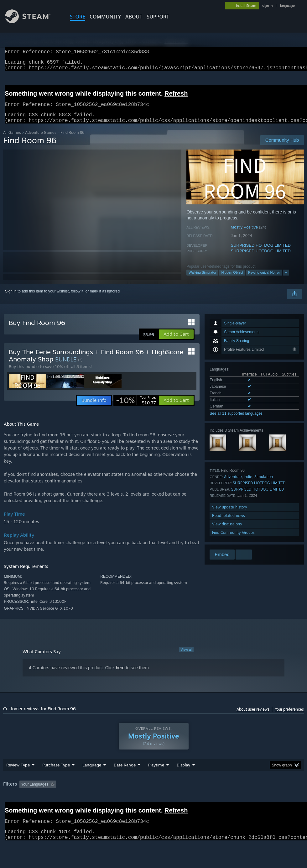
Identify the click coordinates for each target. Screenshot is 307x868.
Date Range (125, 781)
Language (92, 781)
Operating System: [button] (244, 801)
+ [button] (286, 280)
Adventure (233, 484)
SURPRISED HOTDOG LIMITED (260, 253)
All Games (12, 140)
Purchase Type (56, 781)
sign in (267, 6)
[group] (153, 805)
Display (183, 781)
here (120, 675)
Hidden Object (232, 280)
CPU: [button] (276, 801)
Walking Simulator (202, 280)
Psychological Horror (264, 280)
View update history (230, 515)
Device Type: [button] (36, 809)
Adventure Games (41, 140)
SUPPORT (158, 17)
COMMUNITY (105, 17)
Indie (248, 484)
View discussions (227, 531)
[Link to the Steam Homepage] (33, 21)
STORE (78, 17)
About (134, 17)
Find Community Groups (233, 540)
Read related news (229, 523)
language (287, 6)
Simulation (264, 484)
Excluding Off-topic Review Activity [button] (98, 801)
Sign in (11, 299)
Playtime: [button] (146, 801)
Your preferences (289, 717)
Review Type (18, 781)
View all (186, 657)
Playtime (156, 781)
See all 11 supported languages (236, 421)
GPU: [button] (9, 809)
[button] (176, 342)
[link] (136, 408)
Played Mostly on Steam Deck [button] (191, 801)
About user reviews (253, 717)
